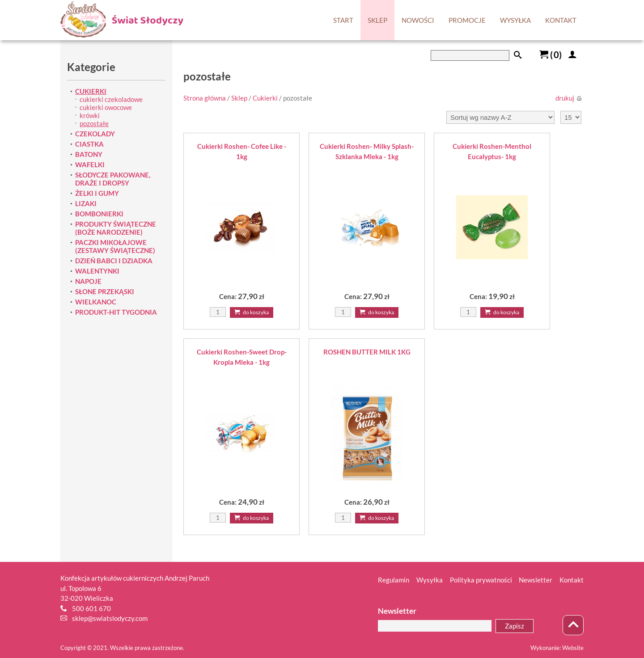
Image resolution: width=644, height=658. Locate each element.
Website (573, 648)
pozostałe (94, 123)
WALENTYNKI (97, 271)
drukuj (568, 98)
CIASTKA (89, 144)
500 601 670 (91, 608)
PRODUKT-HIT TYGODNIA (116, 312)
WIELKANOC (96, 302)
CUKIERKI (91, 91)
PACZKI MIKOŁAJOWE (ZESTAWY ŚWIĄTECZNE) (115, 246)
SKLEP (377, 20)
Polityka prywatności (481, 580)
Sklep (239, 98)
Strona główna (205, 98)
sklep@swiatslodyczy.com (110, 618)
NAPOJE (88, 281)
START (343, 20)
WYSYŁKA (515, 20)
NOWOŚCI (418, 20)
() (551, 55)
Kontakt (572, 580)
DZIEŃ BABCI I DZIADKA (114, 261)
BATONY (89, 154)
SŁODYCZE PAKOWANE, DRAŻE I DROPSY (113, 179)
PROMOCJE (467, 20)
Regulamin (394, 580)
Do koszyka (252, 312)
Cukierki (265, 98)
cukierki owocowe (106, 107)
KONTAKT (561, 20)
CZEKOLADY (95, 134)
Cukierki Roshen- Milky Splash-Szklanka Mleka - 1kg (367, 151)
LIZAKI (86, 203)
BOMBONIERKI (99, 214)
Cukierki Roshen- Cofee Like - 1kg (242, 151)
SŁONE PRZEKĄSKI (105, 291)
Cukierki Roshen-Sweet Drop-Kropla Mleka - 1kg (242, 357)
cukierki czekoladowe (111, 99)
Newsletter (536, 580)
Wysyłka (430, 580)
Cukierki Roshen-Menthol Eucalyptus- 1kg (492, 151)
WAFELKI (90, 164)
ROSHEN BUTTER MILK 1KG (367, 352)
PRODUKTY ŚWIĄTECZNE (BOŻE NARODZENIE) (116, 228)
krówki (90, 115)
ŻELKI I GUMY (97, 193)
